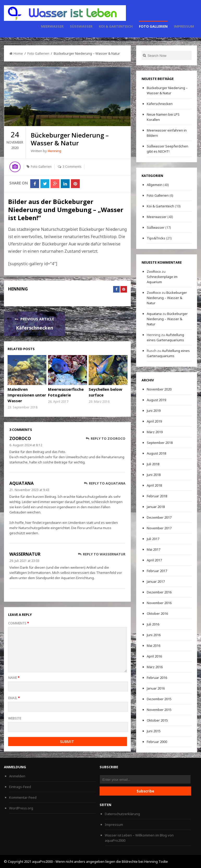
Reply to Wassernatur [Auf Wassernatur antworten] (102, 554)
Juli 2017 (153, 539)
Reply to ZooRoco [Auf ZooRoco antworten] (106, 438)
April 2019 (154, 421)
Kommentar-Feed (23, 797)
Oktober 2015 (157, 720)
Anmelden (17, 776)
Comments (19, 623)
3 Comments (72, 167)
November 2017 (159, 528)
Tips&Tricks (156, 238)
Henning (54, 151)
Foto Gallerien (153, 26)
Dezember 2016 (159, 592)
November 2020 (159, 389)
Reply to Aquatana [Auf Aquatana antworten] (105, 483)
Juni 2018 (154, 475)
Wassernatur (25, 554)
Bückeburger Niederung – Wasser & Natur (167, 298)
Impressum (184, 26)
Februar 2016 (157, 678)
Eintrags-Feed (20, 787)
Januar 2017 (156, 581)
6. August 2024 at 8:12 (26, 445)
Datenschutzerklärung (122, 814)
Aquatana (22, 483)
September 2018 (160, 443)
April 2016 (154, 656)
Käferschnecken (35, 328)
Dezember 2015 (159, 699)
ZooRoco (20, 438)
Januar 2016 (156, 688)
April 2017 (154, 560)
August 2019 (156, 400)
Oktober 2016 (157, 613)
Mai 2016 (154, 646)
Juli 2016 (153, 624)
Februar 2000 (157, 742)
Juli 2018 (153, 464)
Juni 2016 (154, 635)
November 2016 (159, 603)
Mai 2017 (154, 549)
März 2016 (155, 667)
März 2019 (155, 432)
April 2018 (154, 485)
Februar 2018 (157, 496)
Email (14, 698)
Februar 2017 (157, 571)
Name (14, 678)
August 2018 (156, 453)
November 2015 (159, 710)
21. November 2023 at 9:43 (29, 490)
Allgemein (155, 185)
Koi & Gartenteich (116, 26)
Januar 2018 (156, 507)
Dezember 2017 (159, 517)
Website (15, 718)
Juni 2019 (154, 411)
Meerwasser (52, 26)
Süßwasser (81, 26)
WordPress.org (21, 808)
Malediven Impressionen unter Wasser (27, 395)
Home (16, 53)
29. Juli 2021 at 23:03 (24, 561)
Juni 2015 (154, 731)
